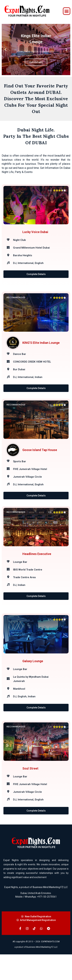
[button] (67, 11)
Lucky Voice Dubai (35, 235)
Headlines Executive (37, 570)
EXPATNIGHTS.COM (50, 967)
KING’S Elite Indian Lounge (41, 347)
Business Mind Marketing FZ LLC (50, 913)
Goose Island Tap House (40, 458)
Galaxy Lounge (33, 682)
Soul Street (30, 793)
